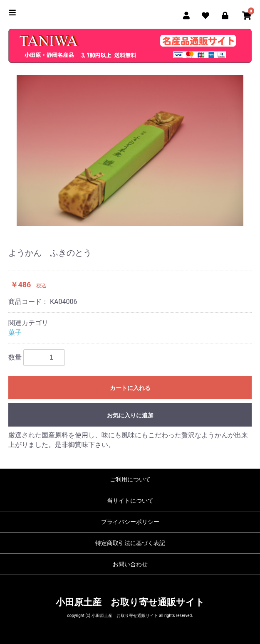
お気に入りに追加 (130, 415)
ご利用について (130, 479)
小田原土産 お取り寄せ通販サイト (130, 602)
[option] (130, 151)
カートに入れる (130, 388)
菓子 (15, 332)
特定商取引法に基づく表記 (130, 543)
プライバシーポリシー (130, 522)
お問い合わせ (130, 564)
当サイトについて (130, 501)
